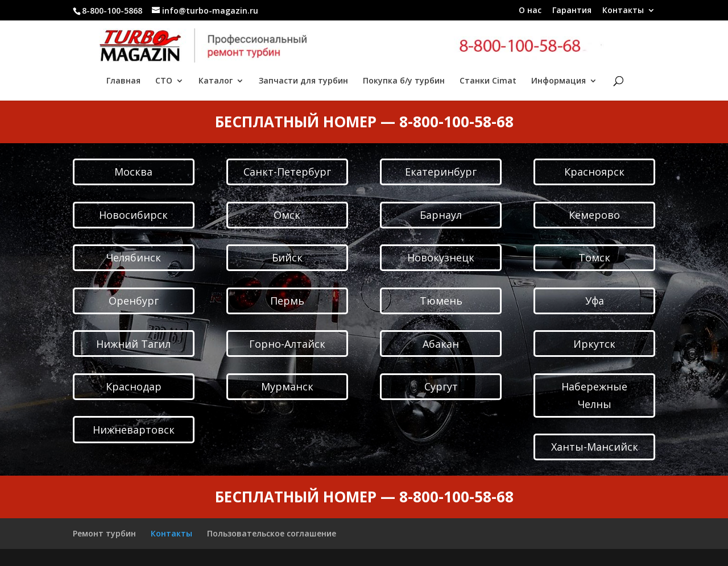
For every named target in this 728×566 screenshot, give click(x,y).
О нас (530, 11)
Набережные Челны (594, 395)
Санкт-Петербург (287, 172)
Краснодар (134, 386)
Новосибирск (133, 215)
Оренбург (134, 301)
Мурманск (287, 386)
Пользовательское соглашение (272, 533)
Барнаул (441, 215)
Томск (594, 257)
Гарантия (572, 11)
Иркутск (594, 344)
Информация (559, 81)
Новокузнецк (441, 257)
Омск (287, 215)
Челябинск (134, 257)
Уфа (595, 301)
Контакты (623, 11)
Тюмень (441, 301)
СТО (164, 81)
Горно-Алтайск (287, 344)
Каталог (216, 81)
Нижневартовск (134, 430)
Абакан (441, 344)
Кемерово (594, 215)
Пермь (287, 301)
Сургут (441, 386)
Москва (133, 172)
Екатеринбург (441, 172)
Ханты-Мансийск (595, 447)
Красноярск (594, 172)
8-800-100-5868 (112, 11)
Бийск (287, 257)
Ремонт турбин (104, 533)
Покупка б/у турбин (404, 81)
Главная (123, 81)
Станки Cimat (488, 81)
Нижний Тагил (133, 344)
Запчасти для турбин (303, 81)
